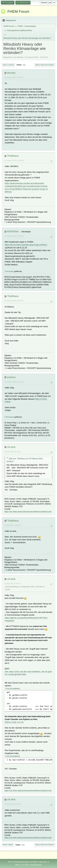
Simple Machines (36, 865)
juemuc (11, 377)
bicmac (11, 73)
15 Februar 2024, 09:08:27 (14, 301)
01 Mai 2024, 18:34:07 (13, 452)
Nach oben (8, 845)
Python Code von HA (14, 722)
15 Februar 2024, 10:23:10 (14, 382)
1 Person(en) (9, 271)
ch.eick (11, 447)
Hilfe (9, 862)
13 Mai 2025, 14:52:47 (13, 584)
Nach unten (8, 65)
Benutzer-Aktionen (45, 65)
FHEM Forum (18, 11)
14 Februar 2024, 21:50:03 (14, 160)
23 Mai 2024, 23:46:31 (13, 525)
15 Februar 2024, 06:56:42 (14, 236)
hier (38, 813)
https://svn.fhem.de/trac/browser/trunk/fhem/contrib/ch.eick (28, 512)
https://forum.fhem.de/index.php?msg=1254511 (26, 245)
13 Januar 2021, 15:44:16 (14, 77)
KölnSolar (13, 231)
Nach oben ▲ (44, 862)
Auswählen (15, 689)
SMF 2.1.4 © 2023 (22, 865)
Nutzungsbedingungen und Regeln (25, 862)
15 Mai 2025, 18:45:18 (13, 804)
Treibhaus (13, 156)
